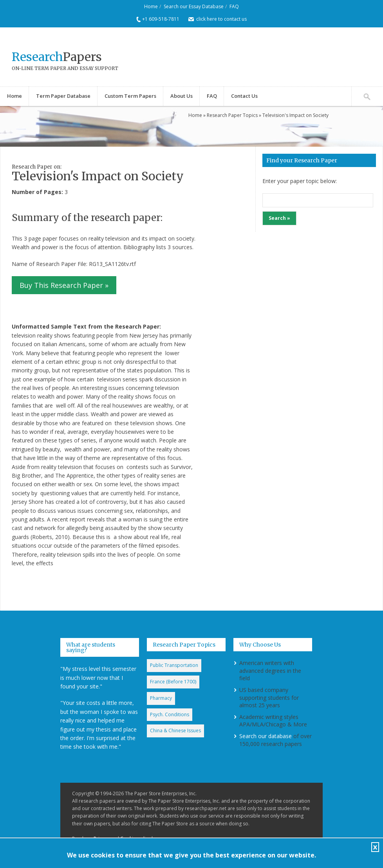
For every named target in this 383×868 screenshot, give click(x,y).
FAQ (234, 6)
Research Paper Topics (232, 115)
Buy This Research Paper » (64, 285)
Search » (279, 218)
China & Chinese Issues (175, 731)
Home (151, 6)
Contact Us (244, 96)
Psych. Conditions (170, 714)
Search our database (266, 736)
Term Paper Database (63, 96)
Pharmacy (161, 698)
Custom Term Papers (130, 96)
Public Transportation (174, 665)
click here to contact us (221, 19)
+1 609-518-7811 (161, 19)
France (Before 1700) (173, 682)
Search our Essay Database (194, 6)
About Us (182, 96)
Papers (57, 57)
